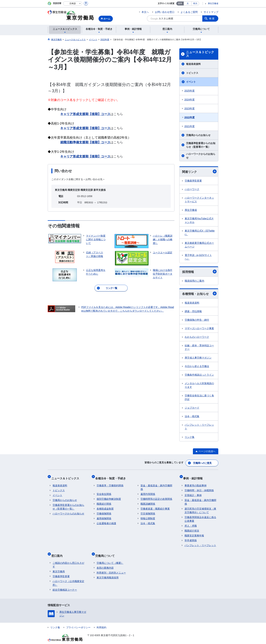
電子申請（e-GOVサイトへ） (198, 257)
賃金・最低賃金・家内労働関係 (156, 484)
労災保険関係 (148, 510)
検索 (212, 18)
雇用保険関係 (104, 515)
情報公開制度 (148, 515)
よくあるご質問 (189, 12)
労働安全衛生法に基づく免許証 (199, 398)
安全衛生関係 (104, 491)
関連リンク (199, 172)
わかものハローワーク (197, 338)
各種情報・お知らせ (199, 294)
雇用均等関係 (148, 491)
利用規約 (101, 621)
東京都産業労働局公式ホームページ (199, 245)
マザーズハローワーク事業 (199, 329)
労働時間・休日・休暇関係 (199, 487)
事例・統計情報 (194, 477)
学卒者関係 (191, 537)
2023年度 (189, 108)
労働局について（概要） (110, 557)
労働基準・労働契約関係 (110, 482)
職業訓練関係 (148, 501)
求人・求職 (191, 523)
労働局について (106, 551)
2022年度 (189, 117)
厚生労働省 (213, 3)
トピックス (192, 73)
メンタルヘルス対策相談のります (199, 386)
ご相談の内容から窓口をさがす (68, 559)
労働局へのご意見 (203, 463)
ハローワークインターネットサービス (199, 200)
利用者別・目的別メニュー (111, 567)
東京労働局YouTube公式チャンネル (199, 221)
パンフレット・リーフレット (199, 427)
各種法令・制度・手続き (112, 477)
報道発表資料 (193, 64)
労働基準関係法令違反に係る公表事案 (200, 516)
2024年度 (189, 100)
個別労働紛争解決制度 (109, 496)
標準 (180, 3)
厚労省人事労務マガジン (198, 358)
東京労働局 (59, 565)
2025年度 (189, 91)
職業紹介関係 (104, 501)
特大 (195, 3)
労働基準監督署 (193, 181)
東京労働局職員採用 (108, 571)
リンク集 (190, 438)
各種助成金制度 (105, 506)
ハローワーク (192, 189)
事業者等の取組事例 (195, 482)
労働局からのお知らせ (198, 135)
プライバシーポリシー (78, 621)
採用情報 (199, 272)
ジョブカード (192, 408)
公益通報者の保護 (106, 520)
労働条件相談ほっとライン (199, 375)
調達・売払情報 (193, 312)
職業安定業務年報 (194, 532)
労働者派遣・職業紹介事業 (155, 506)
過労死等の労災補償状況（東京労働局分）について (200, 507)
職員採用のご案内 (194, 281)
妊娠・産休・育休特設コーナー (199, 348)
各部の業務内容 (105, 562)
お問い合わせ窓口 (165, 12)
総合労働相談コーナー (65, 584)
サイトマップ (211, 12)
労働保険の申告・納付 (197, 321)
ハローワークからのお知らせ (201, 156)
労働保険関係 (104, 510)
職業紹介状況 (192, 528)
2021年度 (189, 126)
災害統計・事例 (193, 492)
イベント (191, 82)
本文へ (145, 12)
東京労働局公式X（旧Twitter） (200, 233)
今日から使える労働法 (197, 367)
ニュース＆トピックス (200, 54)
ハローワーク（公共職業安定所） (68, 577)
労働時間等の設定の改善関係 (156, 496)
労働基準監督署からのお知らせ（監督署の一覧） (201, 145)
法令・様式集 (192, 417)
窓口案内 (58, 551)
